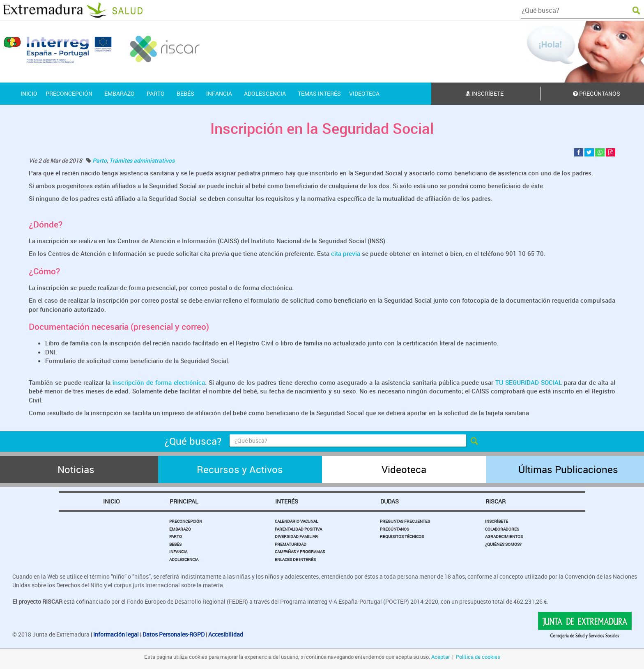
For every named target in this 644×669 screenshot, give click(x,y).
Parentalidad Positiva (298, 529)
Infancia (178, 552)
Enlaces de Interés (295, 559)
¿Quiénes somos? (503, 544)
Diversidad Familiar (296, 536)
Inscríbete (485, 93)
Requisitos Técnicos (402, 536)
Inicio (112, 501)
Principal (184, 501)
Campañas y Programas (300, 552)
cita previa (346, 253)
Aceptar (440, 657)
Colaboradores (502, 529)
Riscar (496, 501)
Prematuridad (291, 544)
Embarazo (180, 529)
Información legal (116, 634)
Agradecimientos (504, 536)
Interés (287, 501)
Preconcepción (186, 521)
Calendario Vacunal (296, 521)
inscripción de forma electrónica (158, 382)
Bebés (175, 544)
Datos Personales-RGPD (174, 634)
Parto (100, 160)
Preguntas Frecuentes (405, 521)
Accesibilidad (226, 634)
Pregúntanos (394, 529)
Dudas (390, 501)
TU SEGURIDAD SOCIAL (530, 382)
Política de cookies (478, 657)
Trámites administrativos (142, 160)
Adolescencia (184, 559)
